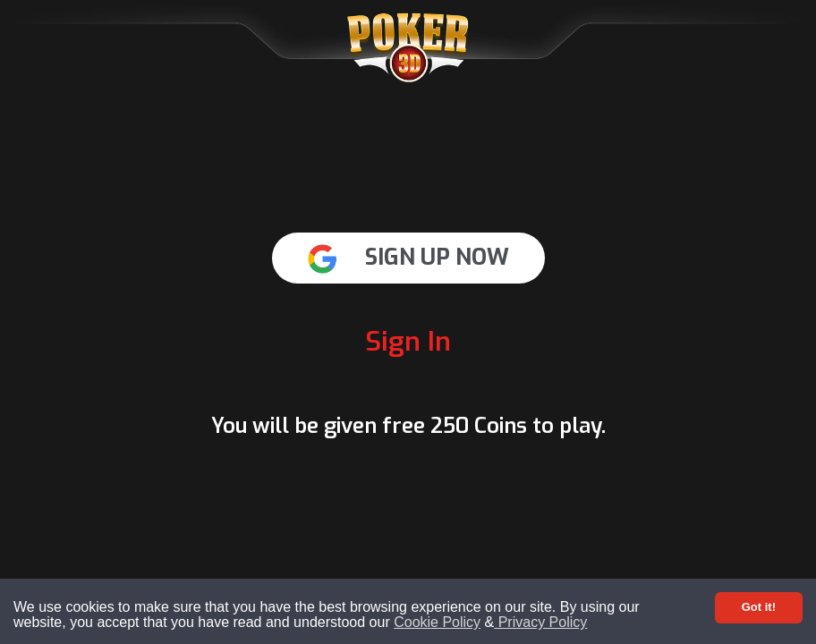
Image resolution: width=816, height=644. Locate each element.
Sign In (408, 342)
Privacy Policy (540, 622)
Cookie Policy (437, 622)
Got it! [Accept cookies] (759, 607)
